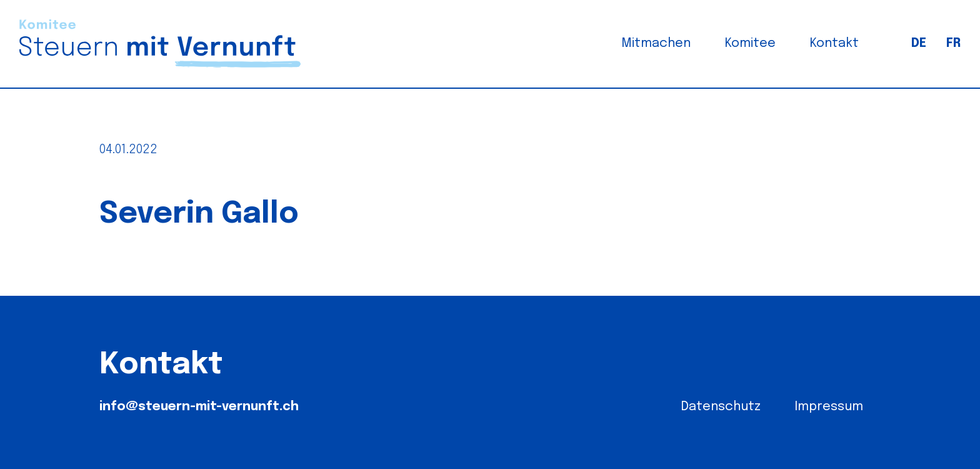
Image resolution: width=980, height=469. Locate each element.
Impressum (829, 407)
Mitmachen (656, 43)
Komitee (750, 43)
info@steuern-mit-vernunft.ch (199, 407)
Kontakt (834, 43)
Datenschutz (721, 407)
